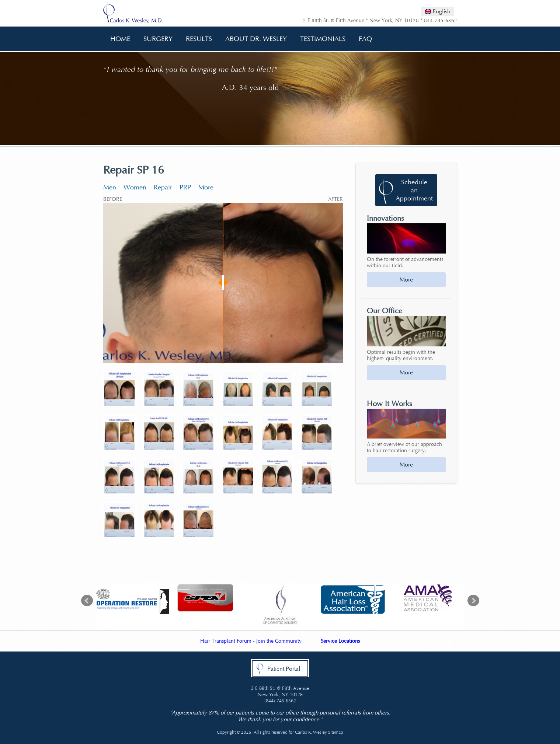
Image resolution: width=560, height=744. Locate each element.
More (206, 187)
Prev (87, 601)
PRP (185, 187)
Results (199, 39)
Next (473, 601)
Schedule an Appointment (414, 190)
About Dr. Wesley (253, 39)
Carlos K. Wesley (311, 732)
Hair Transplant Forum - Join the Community (251, 641)
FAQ (363, 39)
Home (120, 39)
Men (110, 187)
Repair (163, 187)
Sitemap (336, 732)
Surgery (155, 39)
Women (135, 187)
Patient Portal (284, 669)
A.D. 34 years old (250, 88)
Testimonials (323, 39)
